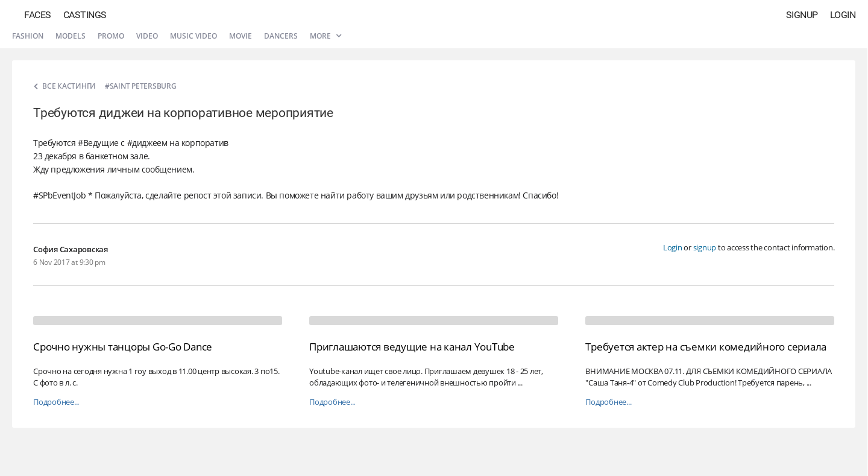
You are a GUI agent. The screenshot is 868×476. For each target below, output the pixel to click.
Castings (85, 15)
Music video (193, 36)
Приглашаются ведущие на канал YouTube (412, 347)
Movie (241, 36)
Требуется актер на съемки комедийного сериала (706, 347)
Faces (38, 15)
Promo (111, 36)
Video (147, 36)
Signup (802, 15)
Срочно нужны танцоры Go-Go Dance (123, 347)
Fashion (28, 36)
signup (705, 247)
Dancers (281, 36)
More (325, 36)
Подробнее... (56, 402)
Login (843, 15)
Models (71, 36)
